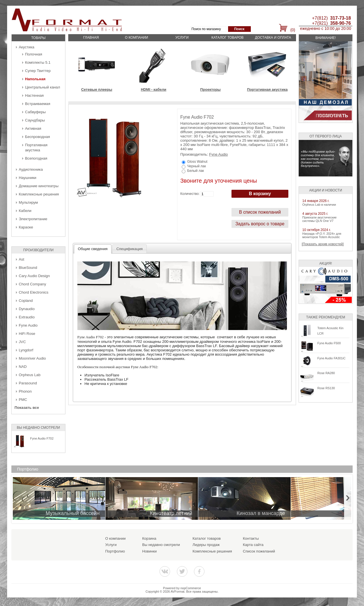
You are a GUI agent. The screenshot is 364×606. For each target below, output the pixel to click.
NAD (23, 367)
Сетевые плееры (97, 89)
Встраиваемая (38, 104)
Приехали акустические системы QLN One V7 (319, 219)
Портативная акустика (267, 89)
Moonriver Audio (32, 358)
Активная (33, 128)
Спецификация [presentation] (130, 249)
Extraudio (27, 317)
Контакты (251, 538)
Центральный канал (43, 87)
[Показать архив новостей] (323, 244)
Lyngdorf (26, 350)
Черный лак (197, 166)
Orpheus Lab (30, 375)
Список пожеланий (259, 551)
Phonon (25, 391)
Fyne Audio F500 (329, 343)
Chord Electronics (34, 292)
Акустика (27, 47)
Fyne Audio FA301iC (331, 358)
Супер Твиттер (38, 71)
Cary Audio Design (34, 276)
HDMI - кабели (154, 89)
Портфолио (115, 551)
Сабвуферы (35, 112)
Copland (26, 301)
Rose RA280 (326, 373)
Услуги (182, 38)
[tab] (93, 249)
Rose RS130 (326, 388)
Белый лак (196, 171)
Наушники (28, 178)
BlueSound (28, 268)
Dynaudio (27, 309)
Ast (21, 259)
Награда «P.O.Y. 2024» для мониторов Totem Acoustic (322, 235)
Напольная (35, 79)
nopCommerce (191, 588)
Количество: (190, 194)
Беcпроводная (38, 137)
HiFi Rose (27, 334)
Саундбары (35, 120)
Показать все (27, 408)
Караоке (26, 227)
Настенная (34, 95)
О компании (136, 38)
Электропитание (33, 219)
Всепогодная (36, 158)
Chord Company (32, 284)
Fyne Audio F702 (42, 438)
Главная (91, 38)
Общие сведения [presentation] (93, 249)
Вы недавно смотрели (161, 545)
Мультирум (28, 202)
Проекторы (210, 89)
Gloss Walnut (197, 162)
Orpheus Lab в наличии (319, 205)
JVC (22, 342)
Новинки (149, 551)
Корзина (149, 538)
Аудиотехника (31, 169)
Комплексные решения (39, 194)
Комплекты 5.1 (38, 62)
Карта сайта (253, 545)
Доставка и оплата (273, 38)
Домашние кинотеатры (39, 186)
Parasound (28, 383)
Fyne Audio (28, 325)
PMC (23, 400)
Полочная (34, 54)
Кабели (25, 211)
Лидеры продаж (206, 545)
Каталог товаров (227, 38)
